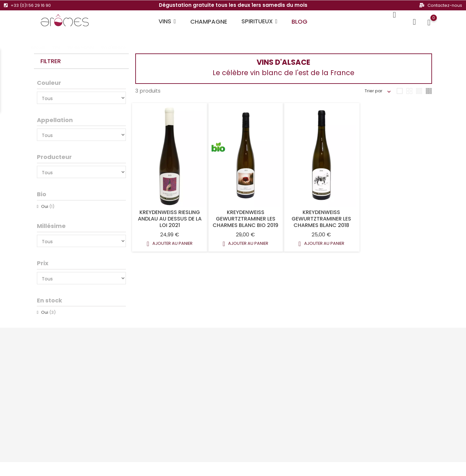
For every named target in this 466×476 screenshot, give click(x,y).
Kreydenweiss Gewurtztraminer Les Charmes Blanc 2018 (321, 219)
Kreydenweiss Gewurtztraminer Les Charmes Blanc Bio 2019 (245, 219)
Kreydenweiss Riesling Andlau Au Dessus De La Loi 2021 (170, 219)
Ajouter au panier (170, 244)
